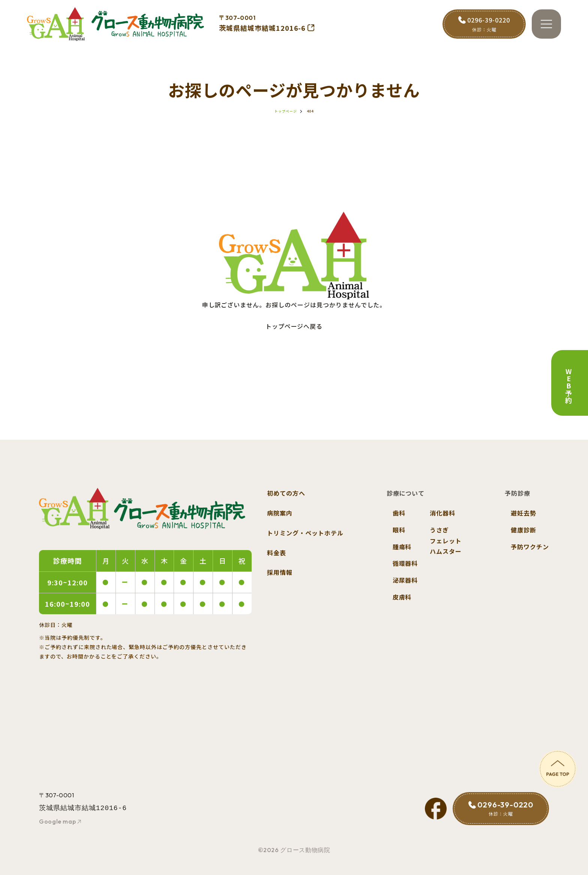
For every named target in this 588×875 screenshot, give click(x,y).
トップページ (286, 111)
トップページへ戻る (294, 326)
